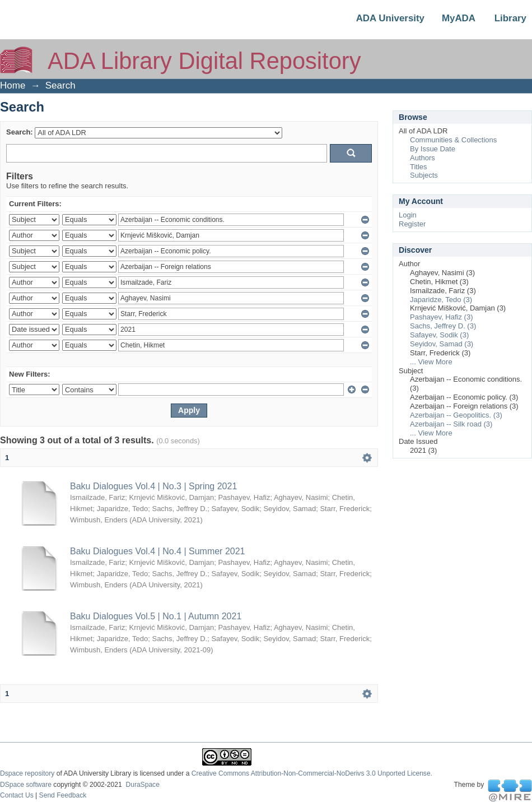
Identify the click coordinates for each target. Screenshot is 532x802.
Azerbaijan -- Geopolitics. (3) (456, 415)
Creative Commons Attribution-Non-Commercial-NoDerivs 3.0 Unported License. (312, 773)
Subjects (424, 175)
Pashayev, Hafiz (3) (441, 317)
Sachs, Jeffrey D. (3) (443, 326)
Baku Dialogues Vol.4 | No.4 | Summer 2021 (157, 551)
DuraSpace (142, 785)
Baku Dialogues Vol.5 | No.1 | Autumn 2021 (156, 616)
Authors (423, 158)
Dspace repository (27, 773)
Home (13, 85)
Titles (419, 167)
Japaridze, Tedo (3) (441, 300)
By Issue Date (433, 149)
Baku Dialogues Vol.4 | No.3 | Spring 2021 (153, 486)
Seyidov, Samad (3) (442, 344)
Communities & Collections (453, 140)
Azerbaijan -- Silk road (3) (451, 424)
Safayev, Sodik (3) (439, 335)
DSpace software (26, 785)
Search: (20, 132)
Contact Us (17, 795)
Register (412, 224)
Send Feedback (63, 795)
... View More (431, 362)
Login (408, 215)
